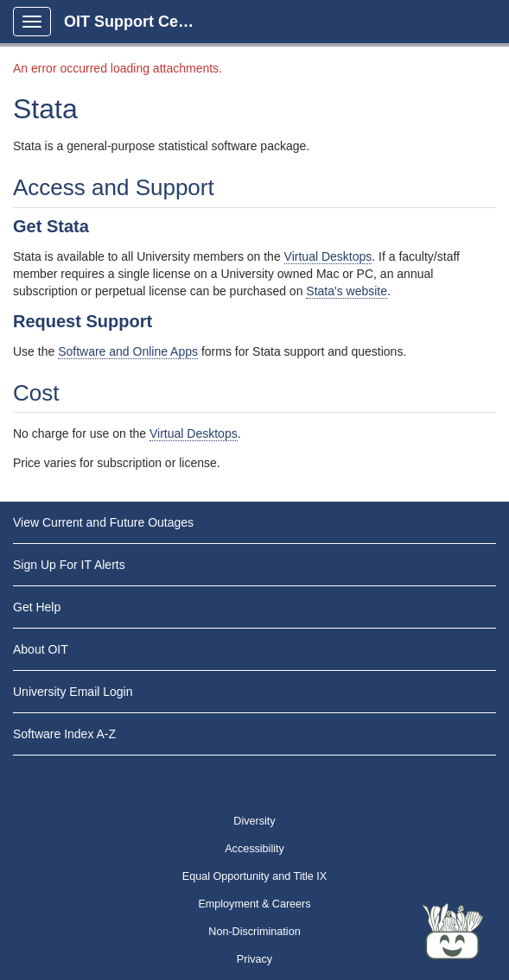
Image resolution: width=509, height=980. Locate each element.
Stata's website (347, 291)
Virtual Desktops (328, 256)
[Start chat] (453, 933)
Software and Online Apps (128, 351)
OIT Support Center (136, 22)
